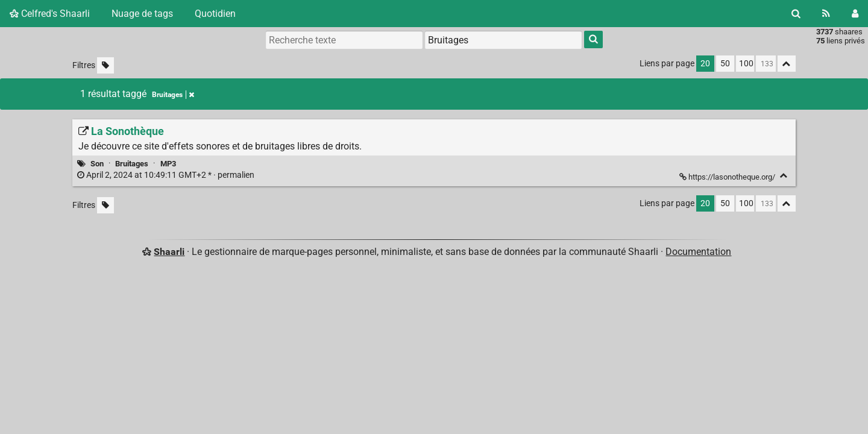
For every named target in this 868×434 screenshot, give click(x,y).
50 (725, 64)
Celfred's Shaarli (50, 14)
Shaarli (169, 252)
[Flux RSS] (826, 14)
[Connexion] (855, 14)
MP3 (168, 164)
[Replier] (784, 176)
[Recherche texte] (344, 40)
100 (746, 64)
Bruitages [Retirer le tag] (173, 95)
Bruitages (132, 164)
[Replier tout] (787, 64)
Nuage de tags (142, 14)
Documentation (698, 252)
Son (97, 164)
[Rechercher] (796, 14)
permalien (167, 175)
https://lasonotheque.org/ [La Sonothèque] (728, 177)
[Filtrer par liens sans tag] (105, 65)
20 (705, 64)
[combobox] (503, 40)
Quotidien (215, 14)
